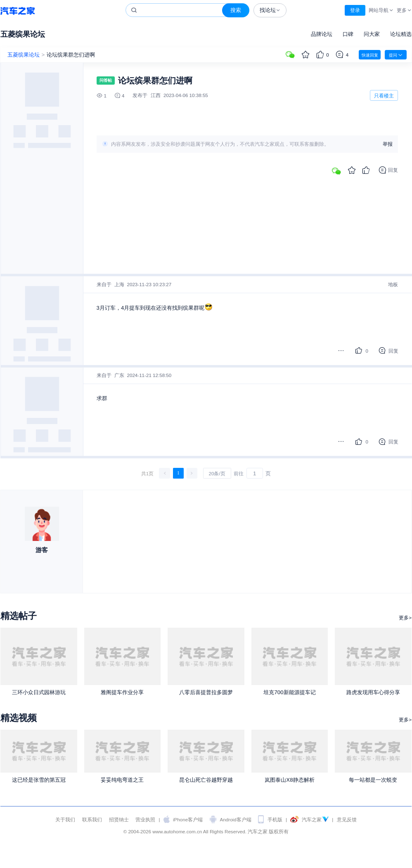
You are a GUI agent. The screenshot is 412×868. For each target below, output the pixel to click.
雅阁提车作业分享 (122, 692)
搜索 (236, 10)
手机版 (275, 819)
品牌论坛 (322, 34)
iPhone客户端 (188, 819)
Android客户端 (236, 819)
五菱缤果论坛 (23, 34)
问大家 (372, 34)
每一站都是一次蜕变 (373, 780)
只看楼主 (384, 96)
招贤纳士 (119, 819)
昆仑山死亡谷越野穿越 (206, 780)
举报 (388, 144)
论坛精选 (401, 34)
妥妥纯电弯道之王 (122, 780)
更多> (405, 618)
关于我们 (65, 819)
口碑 (348, 34)
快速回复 (370, 55)
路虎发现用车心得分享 (373, 692)
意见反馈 (347, 819)
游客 (42, 550)
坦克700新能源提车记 (289, 692)
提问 (396, 55)
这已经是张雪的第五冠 (39, 780)
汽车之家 (18, 11)
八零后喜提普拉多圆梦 (206, 692)
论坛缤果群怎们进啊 (71, 55)
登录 (355, 10)
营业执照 (145, 819)
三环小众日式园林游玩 (39, 692)
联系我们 (92, 819)
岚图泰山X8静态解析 (289, 780)
